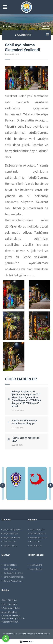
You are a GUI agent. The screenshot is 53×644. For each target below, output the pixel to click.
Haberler (12, 26)
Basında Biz (35, 542)
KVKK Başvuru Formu (13, 573)
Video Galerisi (36, 569)
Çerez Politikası (10, 565)
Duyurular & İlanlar (38, 534)
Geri (46, 26)
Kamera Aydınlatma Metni (14, 581)
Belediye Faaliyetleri (39, 538)
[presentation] (3, 485)
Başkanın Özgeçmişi (12, 530)
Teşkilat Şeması (10, 546)
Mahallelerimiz (10, 542)
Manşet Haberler (37, 530)
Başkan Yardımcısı (12, 538)
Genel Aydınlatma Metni (14, 577)
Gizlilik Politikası (10, 569)
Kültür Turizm (36, 546)
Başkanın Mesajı (11, 534)
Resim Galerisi (36, 565)
